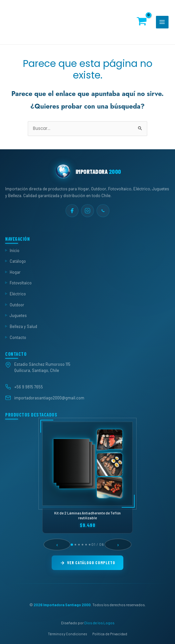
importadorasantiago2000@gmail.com (49, 397)
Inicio (15, 250)
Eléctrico (18, 294)
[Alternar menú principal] (162, 22)
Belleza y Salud (23, 326)
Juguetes (18, 315)
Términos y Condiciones (67, 633)
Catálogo (18, 261)
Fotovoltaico (21, 283)
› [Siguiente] (118, 544)
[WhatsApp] (103, 211)
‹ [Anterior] (57, 544)
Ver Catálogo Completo (87, 563)
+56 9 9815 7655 (29, 386)
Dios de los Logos (99, 622)
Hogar (15, 272)
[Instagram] (87, 211)
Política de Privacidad (110, 633)
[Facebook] (72, 211)
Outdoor (17, 304)
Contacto (18, 337)
